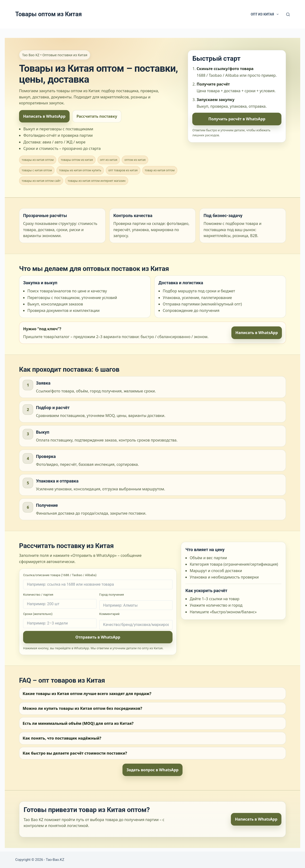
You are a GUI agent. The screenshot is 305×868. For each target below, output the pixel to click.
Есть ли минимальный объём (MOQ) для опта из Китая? (78, 723)
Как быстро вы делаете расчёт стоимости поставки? (75, 753)
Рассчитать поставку (97, 116)
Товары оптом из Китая (48, 14)
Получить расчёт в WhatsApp (237, 119)
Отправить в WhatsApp (98, 637)
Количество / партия (60, 601)
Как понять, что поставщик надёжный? (62, 738)
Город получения (136, 601)
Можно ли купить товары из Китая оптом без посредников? (82, 708)
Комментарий (136, 621)
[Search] (288, 14)
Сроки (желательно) (60, 620)
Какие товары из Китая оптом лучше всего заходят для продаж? (87, 694)
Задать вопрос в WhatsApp (152, 770)
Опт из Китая (265, 14)
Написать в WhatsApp (44, 116)
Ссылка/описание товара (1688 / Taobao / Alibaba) (98, 581)
